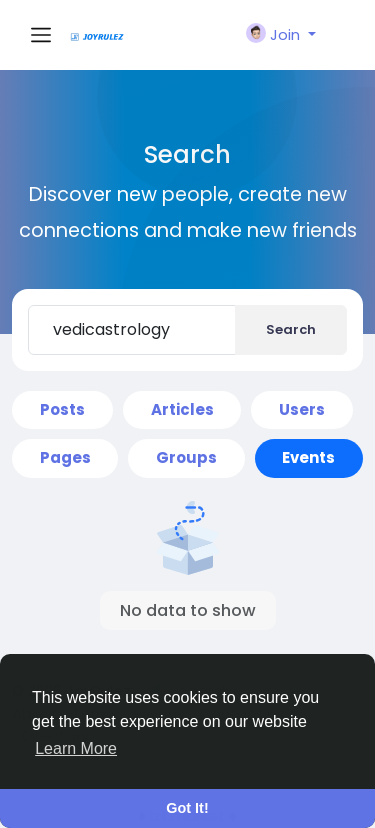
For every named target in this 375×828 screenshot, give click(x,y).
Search (291, 329)
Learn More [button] (76, 748)
